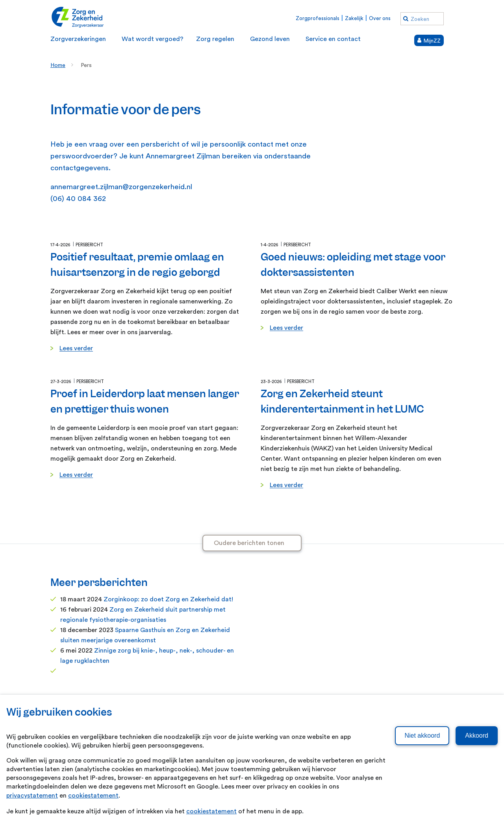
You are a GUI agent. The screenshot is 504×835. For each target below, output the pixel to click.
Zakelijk (354, 18)
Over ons (380, 18)
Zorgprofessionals (318, 18)
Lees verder (76, 348)
